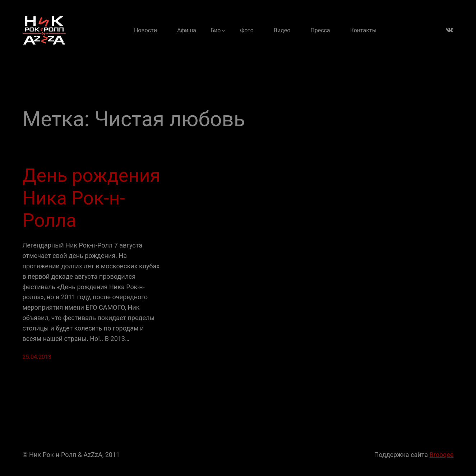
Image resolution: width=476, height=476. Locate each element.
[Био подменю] (218, 31)
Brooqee (442, 455)
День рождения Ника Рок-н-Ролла (91, 198)
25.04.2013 (37, 357)
